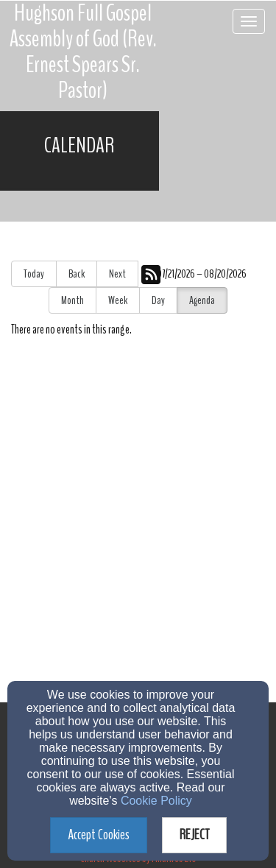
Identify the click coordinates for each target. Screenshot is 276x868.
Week (118, 300)
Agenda (202, 300)
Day (158, 300)
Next (117, 274)
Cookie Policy (156, 801)
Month (72, 300)
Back (77, 274)
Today (34, 274)
